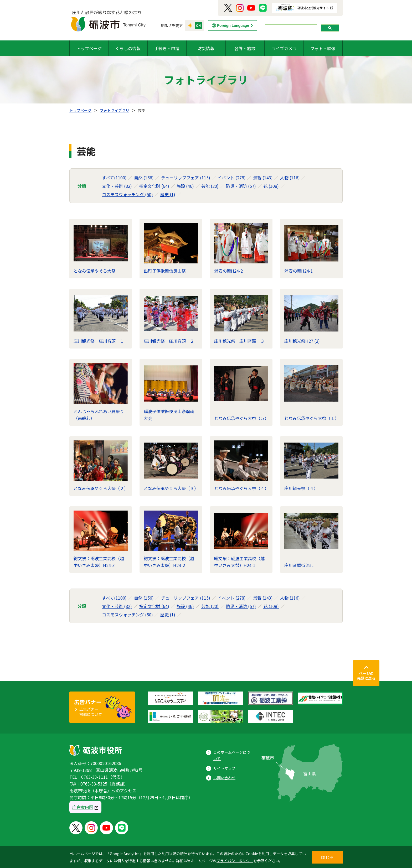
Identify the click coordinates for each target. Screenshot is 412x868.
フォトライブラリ (115, 110)
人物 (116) (290, 178)
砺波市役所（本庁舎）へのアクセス (103, 791)
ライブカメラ (284, 48)
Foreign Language (233, 25)
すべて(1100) (114, 178)
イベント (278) (232, 178)
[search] (290, 28)
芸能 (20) (210, 186)
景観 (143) (263, 178)
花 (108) (271, 186)
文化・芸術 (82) (117, 186)
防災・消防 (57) (241, 186)
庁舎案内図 (83, 807)
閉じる (327, 857)
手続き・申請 (167, 48)
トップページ (89, 48)
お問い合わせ (224, 778)
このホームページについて (232, 755)
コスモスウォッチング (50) (127, 194)
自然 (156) (144, 178)
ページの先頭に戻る (366, 676)
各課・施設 (245, 48)
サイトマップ (224, 768)
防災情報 (206, 48)
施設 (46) (185, 186)
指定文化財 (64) (154, 186)
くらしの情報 (128, 48)
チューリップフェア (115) (186, 178)
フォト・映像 (323, 48)
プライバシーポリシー (235, 861)
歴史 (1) (168, 194)
